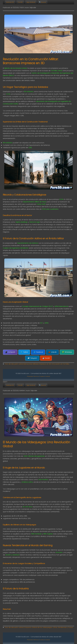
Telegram (32, 358)
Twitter (24, 352)
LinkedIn (52, 352)
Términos (36, 376)
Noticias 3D (10, 2)
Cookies (42, 376)
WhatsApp (67, 352)
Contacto (47, 376)
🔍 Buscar (43, 2)
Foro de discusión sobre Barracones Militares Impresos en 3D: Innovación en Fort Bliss (37, 364)
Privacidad (30, 376)
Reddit (46, 358)
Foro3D (20, 2)
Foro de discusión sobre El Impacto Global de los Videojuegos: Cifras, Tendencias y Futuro (39, 627)
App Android (31, 2)
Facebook (38, 352)
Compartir (10, 352)
